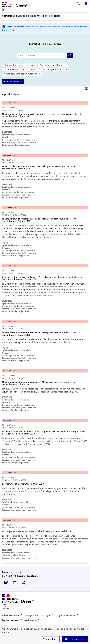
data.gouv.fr (48, 615)
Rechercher (78, 3)
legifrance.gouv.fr (11, 620)
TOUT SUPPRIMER (12, 81)
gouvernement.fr (67, 615)
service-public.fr (32, 620)
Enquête (8, 30)
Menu (86, 3)
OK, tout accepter (75, 639)
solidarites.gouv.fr (11, 615)
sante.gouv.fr (31, 615)
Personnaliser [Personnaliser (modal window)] (49, 639)
